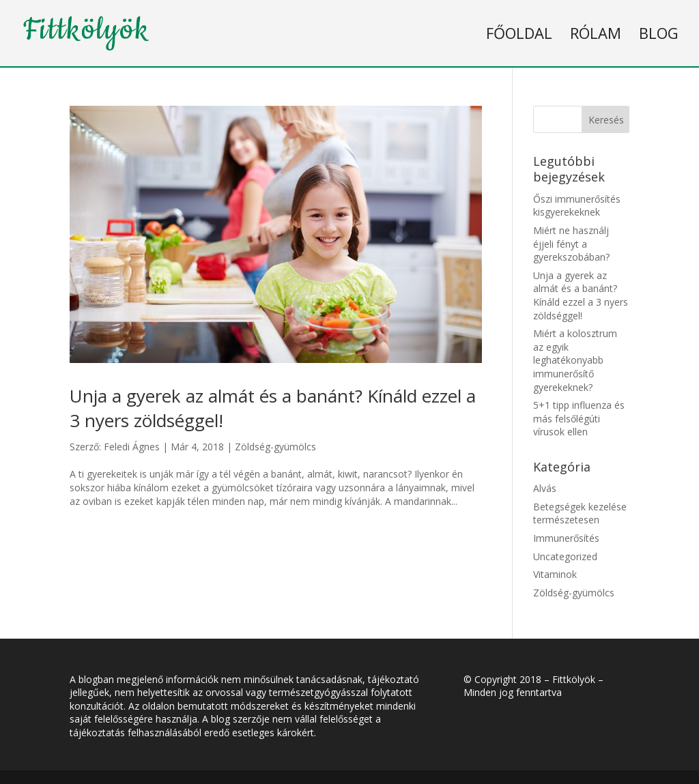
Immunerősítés (566, 538)
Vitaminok (555, 574)
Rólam (596, 33)
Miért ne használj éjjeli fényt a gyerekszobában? (571, 244)
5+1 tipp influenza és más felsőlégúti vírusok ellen (579, 418)
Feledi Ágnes (132, 447)
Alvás (545, 488)
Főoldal (519, 33)
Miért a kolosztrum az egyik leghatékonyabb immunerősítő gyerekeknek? (575, 360)
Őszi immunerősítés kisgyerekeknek (577, 206)
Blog (659, 33)
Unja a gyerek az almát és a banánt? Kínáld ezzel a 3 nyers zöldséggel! (581, 295)
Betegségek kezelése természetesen (580, 513)
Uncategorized (565, 556)
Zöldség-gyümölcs (275, 447)
